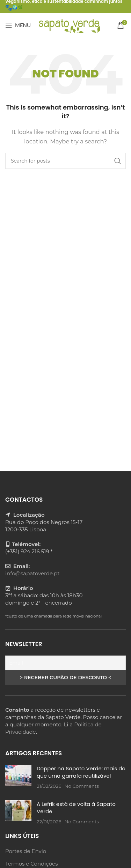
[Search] (65, 161)
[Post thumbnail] (18, 777)
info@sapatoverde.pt (32, 573)
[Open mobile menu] (18, 25)
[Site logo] (69, 25)
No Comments (82, 786)
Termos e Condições (31, 864)
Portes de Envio (26, 851)
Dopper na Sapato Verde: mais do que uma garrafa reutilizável (81, 772)
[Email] (65, 663)
